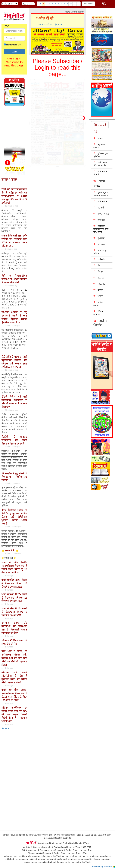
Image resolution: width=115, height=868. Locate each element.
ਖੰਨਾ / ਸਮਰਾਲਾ (101, 214)
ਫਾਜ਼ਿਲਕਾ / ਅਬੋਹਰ (100, 304)
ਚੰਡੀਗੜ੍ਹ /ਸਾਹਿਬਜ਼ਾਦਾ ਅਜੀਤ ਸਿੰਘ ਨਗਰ (101, 229)
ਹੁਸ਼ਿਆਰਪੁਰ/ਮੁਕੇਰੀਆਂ (101, 155)
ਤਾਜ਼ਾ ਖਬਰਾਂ (9, 179)
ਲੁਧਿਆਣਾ (99, 220)
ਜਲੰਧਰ (98, 138)
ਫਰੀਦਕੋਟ (99, 259)
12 (78, 4)
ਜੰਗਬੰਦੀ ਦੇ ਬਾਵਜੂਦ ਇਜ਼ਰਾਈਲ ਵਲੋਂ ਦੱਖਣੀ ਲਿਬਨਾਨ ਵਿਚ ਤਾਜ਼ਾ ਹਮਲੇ (14, 440)
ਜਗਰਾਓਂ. (99, 208)
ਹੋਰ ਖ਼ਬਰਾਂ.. (6, 729)
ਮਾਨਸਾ (98, 296)
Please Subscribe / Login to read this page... (57, 68)
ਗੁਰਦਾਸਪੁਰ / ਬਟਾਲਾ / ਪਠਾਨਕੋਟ (101, 194)
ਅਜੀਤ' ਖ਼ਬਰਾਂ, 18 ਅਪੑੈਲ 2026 (50, 24)
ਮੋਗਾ (97, 265)
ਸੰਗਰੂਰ (98, 272)
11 (74, 4)
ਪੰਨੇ (95, 132)
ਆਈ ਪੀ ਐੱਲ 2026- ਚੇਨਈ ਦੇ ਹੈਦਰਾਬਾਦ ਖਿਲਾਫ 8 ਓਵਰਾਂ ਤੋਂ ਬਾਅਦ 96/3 (14, 612)
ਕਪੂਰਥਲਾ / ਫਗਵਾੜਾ (100, 146)
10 (70, 4)
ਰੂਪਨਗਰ (99, 238)
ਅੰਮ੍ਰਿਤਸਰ (100, 202)
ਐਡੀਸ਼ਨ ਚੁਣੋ (100, 125)
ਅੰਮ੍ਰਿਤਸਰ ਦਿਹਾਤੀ (100, 173)
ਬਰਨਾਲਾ (99, 278)
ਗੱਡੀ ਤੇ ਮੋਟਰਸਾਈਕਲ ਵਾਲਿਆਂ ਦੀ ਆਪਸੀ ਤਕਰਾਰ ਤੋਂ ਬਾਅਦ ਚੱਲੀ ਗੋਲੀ (14, 279)
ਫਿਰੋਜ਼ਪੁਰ (99, 284)
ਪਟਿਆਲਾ (99, 244)
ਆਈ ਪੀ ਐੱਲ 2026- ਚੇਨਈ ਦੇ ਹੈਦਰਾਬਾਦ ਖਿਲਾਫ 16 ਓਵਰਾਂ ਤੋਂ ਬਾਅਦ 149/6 (14, 583)
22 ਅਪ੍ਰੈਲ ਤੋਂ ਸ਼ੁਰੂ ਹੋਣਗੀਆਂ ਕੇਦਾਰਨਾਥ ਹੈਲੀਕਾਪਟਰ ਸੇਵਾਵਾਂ (14, 477)
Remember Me (13, 45)
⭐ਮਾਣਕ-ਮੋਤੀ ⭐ (10, 551)
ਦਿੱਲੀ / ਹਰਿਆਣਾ (98, 313)
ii (41, 4)
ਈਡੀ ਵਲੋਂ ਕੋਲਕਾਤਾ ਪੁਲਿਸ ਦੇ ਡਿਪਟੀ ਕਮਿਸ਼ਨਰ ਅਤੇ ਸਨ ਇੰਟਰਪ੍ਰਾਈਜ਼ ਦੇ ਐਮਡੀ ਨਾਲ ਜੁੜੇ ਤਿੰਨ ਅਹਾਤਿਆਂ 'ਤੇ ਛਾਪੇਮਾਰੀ (14, 196)
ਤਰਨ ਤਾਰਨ (99, 183)
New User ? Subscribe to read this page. (14, 62)
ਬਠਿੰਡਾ (98, 290)
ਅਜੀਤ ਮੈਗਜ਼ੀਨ (100, 323)
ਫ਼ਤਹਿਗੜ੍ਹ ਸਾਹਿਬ (100, 252)
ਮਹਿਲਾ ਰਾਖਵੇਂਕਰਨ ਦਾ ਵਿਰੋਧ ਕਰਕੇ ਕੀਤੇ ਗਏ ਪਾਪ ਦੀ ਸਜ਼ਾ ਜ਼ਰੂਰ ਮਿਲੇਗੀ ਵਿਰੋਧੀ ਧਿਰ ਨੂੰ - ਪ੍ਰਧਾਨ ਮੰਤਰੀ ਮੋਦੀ (14, 715)
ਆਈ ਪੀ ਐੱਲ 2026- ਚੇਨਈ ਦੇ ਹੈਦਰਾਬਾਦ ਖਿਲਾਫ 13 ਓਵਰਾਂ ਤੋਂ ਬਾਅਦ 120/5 (14, 598)
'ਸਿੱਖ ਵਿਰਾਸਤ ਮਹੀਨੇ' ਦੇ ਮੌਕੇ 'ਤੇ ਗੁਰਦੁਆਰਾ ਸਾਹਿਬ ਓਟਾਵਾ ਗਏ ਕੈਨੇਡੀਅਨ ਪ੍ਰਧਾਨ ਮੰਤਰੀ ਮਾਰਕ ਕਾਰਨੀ (14, 517)
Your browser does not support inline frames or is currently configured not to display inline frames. (22, 796)
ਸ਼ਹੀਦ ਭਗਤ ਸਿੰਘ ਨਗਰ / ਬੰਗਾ (100, 164)
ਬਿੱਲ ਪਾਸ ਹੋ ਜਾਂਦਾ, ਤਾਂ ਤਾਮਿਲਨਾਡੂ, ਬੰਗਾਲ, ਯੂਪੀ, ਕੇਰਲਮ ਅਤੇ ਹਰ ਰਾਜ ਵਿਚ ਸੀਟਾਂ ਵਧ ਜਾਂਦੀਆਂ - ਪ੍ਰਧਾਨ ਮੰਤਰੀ (14, 658)
